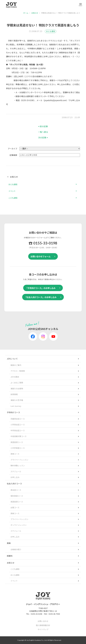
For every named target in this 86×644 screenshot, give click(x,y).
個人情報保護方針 (43, 625)
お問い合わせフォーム (40, 256)
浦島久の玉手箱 (17, 400)
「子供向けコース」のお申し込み (40, 288)
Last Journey (16, 406)
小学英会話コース (18, 425)
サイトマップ (43, 629)
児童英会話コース (18, 419)
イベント (12, 191)
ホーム (26, 13)
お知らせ (35, 13)
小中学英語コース (18, 448)
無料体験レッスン (18, 465)
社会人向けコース (14, 484)
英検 (9, 543)
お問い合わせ (43, 621)
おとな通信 (51, 31)
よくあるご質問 (17, 383)
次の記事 (43, 138)
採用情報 (14, 394)
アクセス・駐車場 (18, 371)
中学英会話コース (18, 430)
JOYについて (12, 359)
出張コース (15, 507)
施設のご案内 (16, 365)
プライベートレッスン (19, 460)
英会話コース (16, 490)
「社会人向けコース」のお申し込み (40, 297)
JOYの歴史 (15, 377)
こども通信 (13, 198)
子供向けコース (13, 412)
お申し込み (15, 477)
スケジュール (16, 471)
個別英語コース (17, 496)
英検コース (15, 454)
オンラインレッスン (19, 525)
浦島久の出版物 (17, 388)
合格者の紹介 (16, 549)
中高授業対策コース (18, 436)
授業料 (10, 556)
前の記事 (43, 126)
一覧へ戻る (43, 132)
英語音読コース (17, 442)
